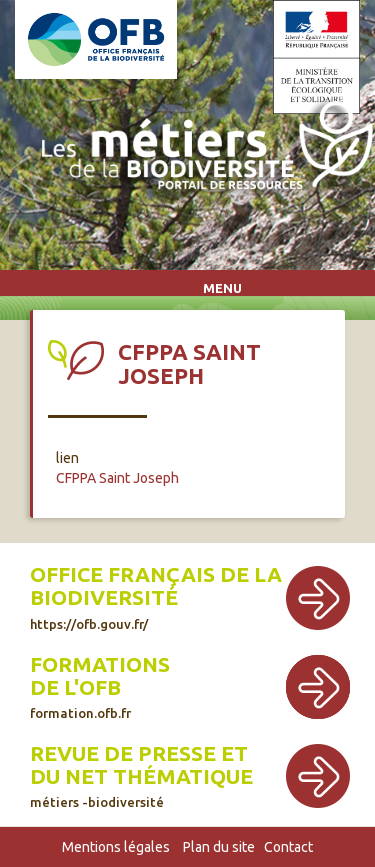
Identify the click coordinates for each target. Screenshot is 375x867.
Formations (100, 664)
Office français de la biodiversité (156, 596)
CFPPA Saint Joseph (117, 478)
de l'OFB (75, 687)
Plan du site (219, 847)
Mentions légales (116, 847)
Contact (288, 847)
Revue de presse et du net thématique (141, 775)
